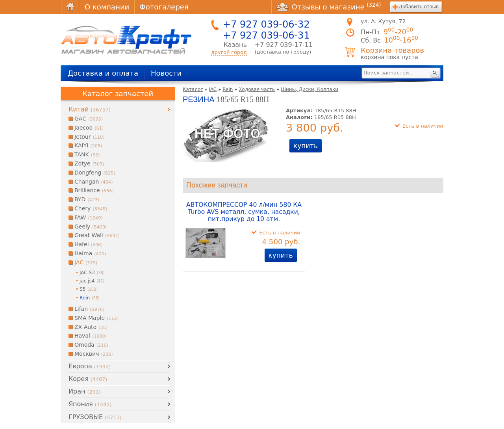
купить (306, 146)
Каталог (193, 89)
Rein (228, 89)
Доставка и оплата (103, 73)
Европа (90, 366)
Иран (85, 391)
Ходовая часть (257, 89)
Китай (90, 109)
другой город (229, 52)
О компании (107, 7)
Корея (88, 379)
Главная (70, 7)
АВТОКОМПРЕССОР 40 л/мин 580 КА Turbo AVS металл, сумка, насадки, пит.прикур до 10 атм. (244, 212)
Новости (166, 73)
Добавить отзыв (419, 7)
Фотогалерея (164, 7)
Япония (90, 404)
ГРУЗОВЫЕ (95, 417)
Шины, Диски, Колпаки (309, 89)
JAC (213, 89)
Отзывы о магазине (329, 7)
